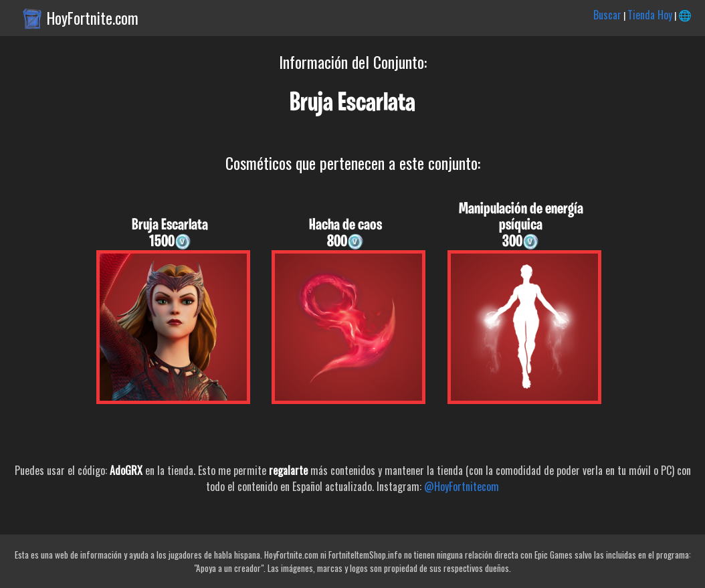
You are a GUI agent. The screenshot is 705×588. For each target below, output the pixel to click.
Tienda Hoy (650, 15)
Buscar (607, 15)
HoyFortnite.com (93, 18)
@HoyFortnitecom (462, 486)
